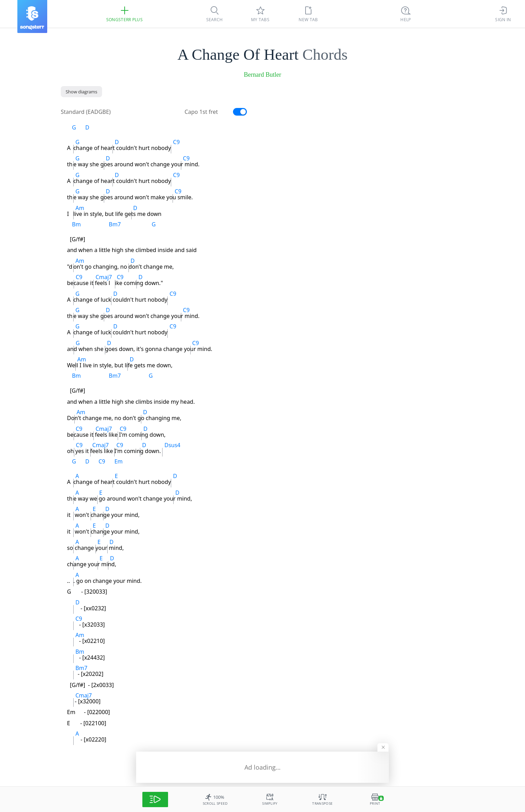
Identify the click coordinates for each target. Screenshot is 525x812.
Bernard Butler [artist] (262, 75)
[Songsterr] (32, 16)
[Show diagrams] (81, 92)
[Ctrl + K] (406, 14)
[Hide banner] (383, 747)
